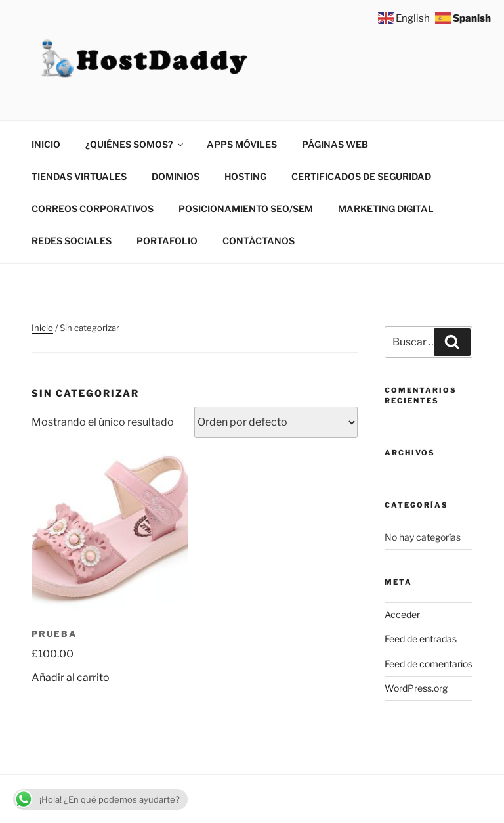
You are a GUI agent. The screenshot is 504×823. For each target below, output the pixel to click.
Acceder (402, 614)
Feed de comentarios (429, 664)
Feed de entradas (421, 639)
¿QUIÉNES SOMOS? (135, 144)
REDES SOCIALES (72, 241)
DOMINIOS (176, 176)
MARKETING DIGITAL (386, 209)
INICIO (46, 144)
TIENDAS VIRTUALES (79, 176)
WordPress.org (416, 688)
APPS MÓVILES (242, 144)
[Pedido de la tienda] (276, 422)
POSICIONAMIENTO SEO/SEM (246, 209)
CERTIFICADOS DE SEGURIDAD (361, 176)
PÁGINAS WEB (335, 144)
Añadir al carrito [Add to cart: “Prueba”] (71, 678)
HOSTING (245, 176)
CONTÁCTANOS (259, 241)
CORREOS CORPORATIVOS (93, 209)
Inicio (42, 328)
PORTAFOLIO (167, 241)
